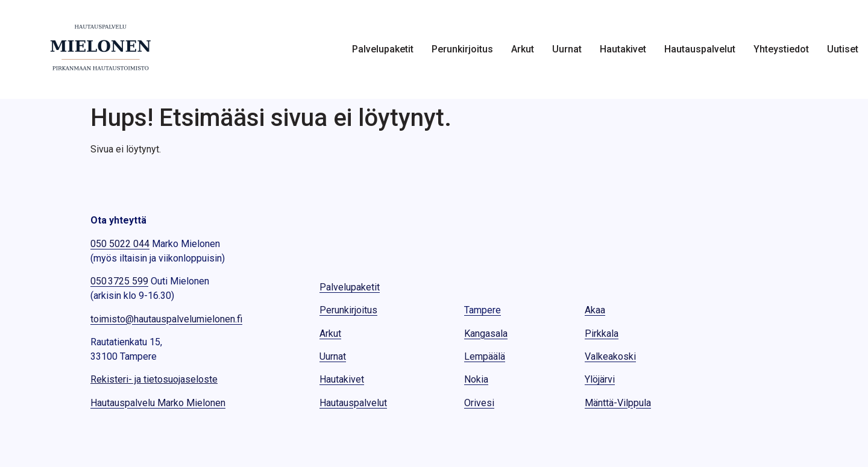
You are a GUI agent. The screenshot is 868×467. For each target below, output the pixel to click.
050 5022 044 (120, 244)
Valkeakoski (610, 356)
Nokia (476, 379)
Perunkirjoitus (462, 49)
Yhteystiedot (781, 49)
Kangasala (486, 334)
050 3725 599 (119, 281)
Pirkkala (602, 334)
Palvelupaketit (383, 49)
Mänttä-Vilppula (618, 403)
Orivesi (479, 403)
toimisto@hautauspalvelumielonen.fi (166, 319)
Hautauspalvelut (700, 49)
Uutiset (843, 49)
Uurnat (567, 49)
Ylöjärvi (600, 379)
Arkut (523, 49)
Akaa (595, 310)
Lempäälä (485, 356)
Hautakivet (623, 49)
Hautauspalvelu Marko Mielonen (158, 403)
